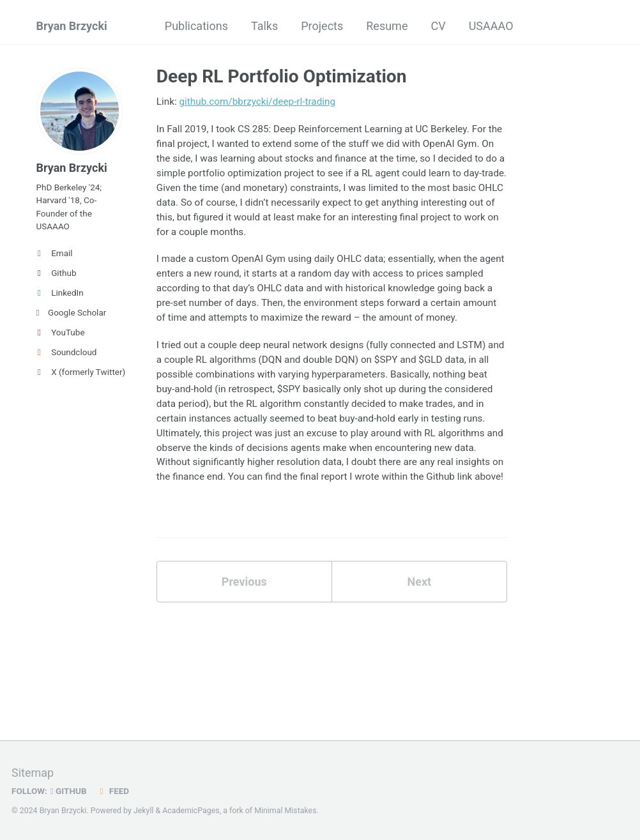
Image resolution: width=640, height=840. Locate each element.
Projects (322, 26)
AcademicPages (191, 811)
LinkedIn (60, 293)
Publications (196, 26)
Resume (387, 26)
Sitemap (33, 773)
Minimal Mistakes (285, 811)
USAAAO (491, 26)
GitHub (69, 791)
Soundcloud (67, 352)
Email (55, 253)
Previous (244, 582)
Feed (113, 791)
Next (419, 582)
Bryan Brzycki (72, 26)
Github (57, 273)
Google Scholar (72, 312)
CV (438, 26)
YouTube (61, 332)
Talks (264, 26)
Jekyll (144, 811)
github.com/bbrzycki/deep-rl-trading (258, 102)
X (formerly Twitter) (80, 372)
